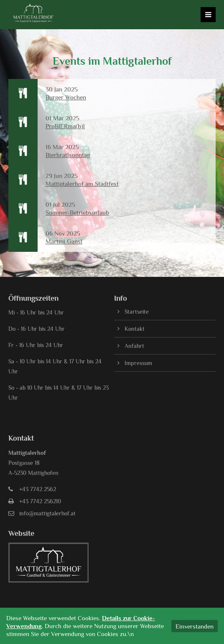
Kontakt (135, 329)
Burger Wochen (66, 97)
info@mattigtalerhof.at (47, 513)
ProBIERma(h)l (65, 126)
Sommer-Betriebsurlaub (77, 212)
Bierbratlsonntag (68, 155)
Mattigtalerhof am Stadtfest (82, 184)
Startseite (137, 312)
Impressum (138, 363)
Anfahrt (134, 346)
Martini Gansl (64, 241)
